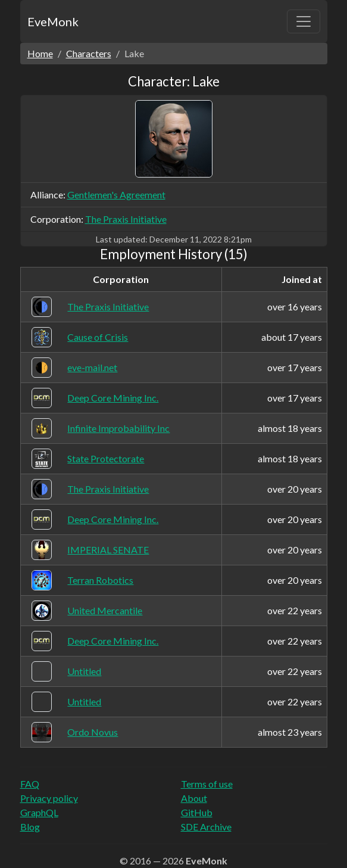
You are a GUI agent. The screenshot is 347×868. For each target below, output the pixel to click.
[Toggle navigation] (304, 21)
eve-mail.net (92, 367)
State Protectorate (106, 458)
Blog (30, 827)
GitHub (197, 812)
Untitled (84, 671)
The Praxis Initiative (126, 219)
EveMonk (53, 21)
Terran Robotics (100, 580)
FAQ (30, 784)
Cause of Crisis (98, 337)
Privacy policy (49, 798)
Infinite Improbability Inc (118, 428)
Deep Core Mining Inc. (113, 398)
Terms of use (207, 784)
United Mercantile (105, 610)
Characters (89, 53)
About (194, 798)
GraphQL (39, 812)
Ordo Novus (93, 732)
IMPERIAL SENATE (108, 550)
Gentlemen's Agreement (116, 195)
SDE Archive (206, 827)
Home (40, 53)
